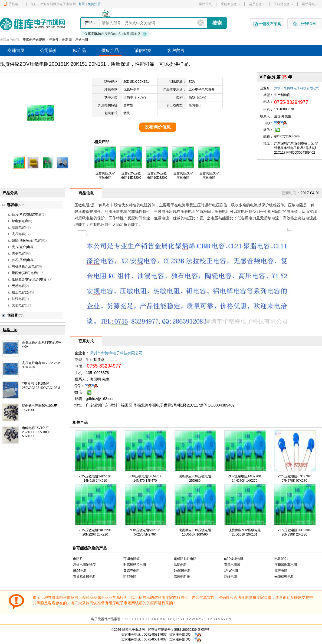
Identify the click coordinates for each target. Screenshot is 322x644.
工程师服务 (283, 4)
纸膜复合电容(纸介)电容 (29, 279)
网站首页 (205, 4)
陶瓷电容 (18, 253)
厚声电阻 (281, 571)
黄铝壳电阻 (132, 571)
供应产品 (110, 50)
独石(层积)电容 (23, 260)
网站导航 (310, 4)
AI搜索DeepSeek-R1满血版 (116, 34)
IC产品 (80, 50)
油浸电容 (18, 299)
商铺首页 (16, 50)
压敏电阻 (82, 40)
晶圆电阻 (180, 565)
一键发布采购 (267, 24)
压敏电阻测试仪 (84, 565)
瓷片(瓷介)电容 (23, 247)
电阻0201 (281, 559)
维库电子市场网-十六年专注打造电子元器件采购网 (32, 24)
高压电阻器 (182, 577)
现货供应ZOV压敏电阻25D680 (209, 178)
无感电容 (18, 286)
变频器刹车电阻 (286, 565)
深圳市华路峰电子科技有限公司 (297, 88)
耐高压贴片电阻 (135, 565)
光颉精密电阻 (284, 577)
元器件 (54, 40)
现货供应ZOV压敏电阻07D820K (183, 178)
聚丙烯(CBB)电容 (24, 273)
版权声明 (204, 630)
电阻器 (67, 40)
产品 (89, 23)
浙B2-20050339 (185, 630)
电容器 (10, 205)
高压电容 (18, 234)
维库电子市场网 (34, 40)
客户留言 (176, 50)
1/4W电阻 (231, 571)
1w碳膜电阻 (182, 571)
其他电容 (18, 305)
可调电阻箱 (132, 559)
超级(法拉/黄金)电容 (26, 240)
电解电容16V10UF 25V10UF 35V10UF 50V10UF (36, 432)
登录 (82, 4)
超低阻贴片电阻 (185, 559)
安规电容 (18, 227)
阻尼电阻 (130, 577)
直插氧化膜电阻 (84, 577)
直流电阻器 (232, 565)
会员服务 (257, 4)
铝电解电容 (20, 221)
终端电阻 (231, 577)
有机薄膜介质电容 (25, 266)
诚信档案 (143, 50)
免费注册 (94, 4)
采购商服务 (230, 4)
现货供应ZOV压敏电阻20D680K (105, 178)
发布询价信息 (158, 127)
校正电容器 (20, 292)
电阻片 (78, 559)
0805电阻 (80, 571)
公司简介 (49, 50)
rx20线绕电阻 (234, 559)
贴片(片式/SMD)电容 (27, 214)
